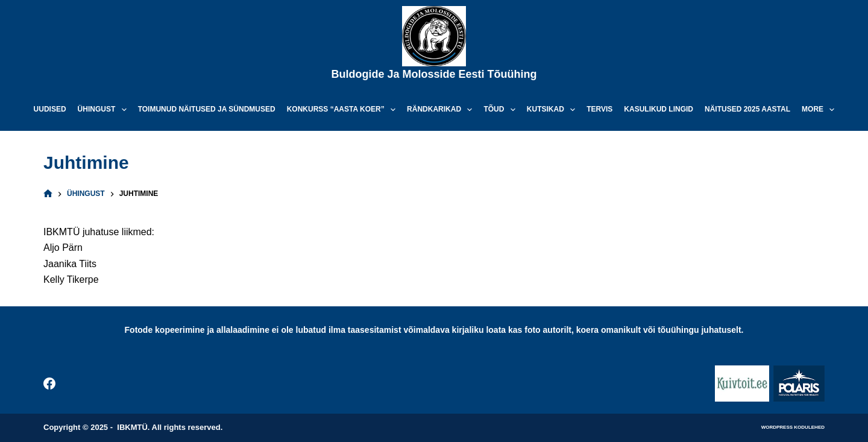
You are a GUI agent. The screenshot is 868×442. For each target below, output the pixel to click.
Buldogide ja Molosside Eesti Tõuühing (434, 74)
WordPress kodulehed (793, 427)
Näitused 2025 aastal (747, 109)
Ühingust (105, 110)
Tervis (599, 109)
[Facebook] (49, 384)
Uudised (50, 109)
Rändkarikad (442, 110)
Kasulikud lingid (659, 109)
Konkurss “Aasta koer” (344, 110)
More (820, 110)
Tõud (502, 110)
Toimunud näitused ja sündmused (207, 109)
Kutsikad (553, 110)
